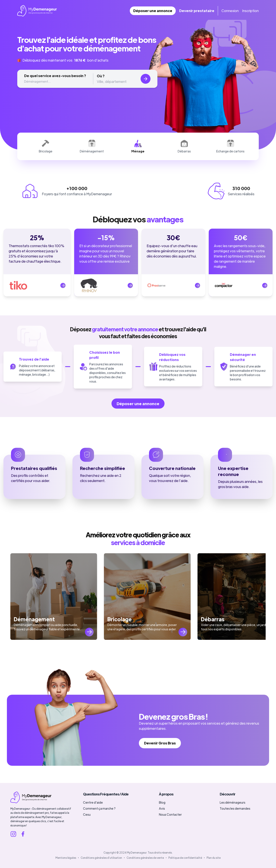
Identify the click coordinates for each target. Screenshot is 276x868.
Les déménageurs (233, 802)
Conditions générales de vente (145, 858)
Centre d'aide (93, 802)
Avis (162, 808)
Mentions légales (66, 858)
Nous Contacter (170, 814)
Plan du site (214, 858)
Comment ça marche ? (99, 808)
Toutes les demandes (235, 808)
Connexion (230, 11)
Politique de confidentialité (185, 858)
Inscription (250, 11)
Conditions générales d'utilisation (101, 858)
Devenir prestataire (197, 11)
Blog (162, 802)
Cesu (87, 814)
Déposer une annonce (153, 11)
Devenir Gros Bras (160, 743)
